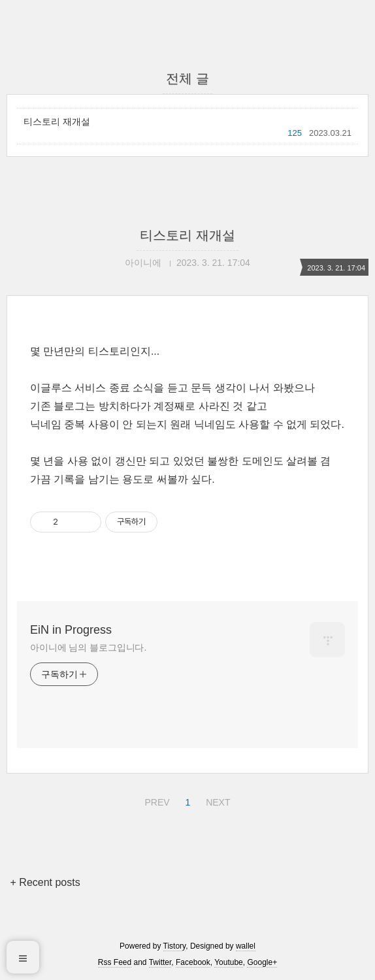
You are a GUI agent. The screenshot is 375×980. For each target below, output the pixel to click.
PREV (155, 800)
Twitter (160, 962)
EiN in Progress (71, 630)
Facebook (193, 962)
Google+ (262, 962)
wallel (246, 946)
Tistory (175, 946)
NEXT (216, 800)
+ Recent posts (45, 882)
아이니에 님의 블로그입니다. (88, 647)
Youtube (229, 962)
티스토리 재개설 (57, 122)
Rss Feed (115, 962)
